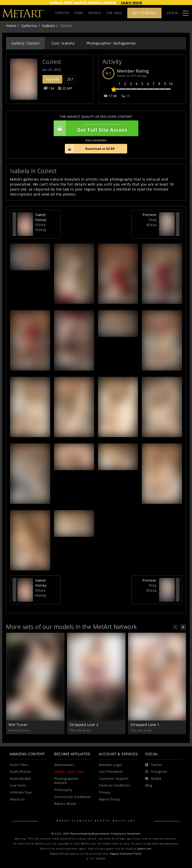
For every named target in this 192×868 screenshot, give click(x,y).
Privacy (105, 792)
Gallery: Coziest (25, 43)
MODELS (95, 13)
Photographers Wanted (66, 781)
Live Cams (18, 785)
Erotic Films (19, 765)
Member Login (110, 765)
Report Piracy (110, 799)
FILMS (79, 13)
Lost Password (110, 772)
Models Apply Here (69, 772)
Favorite (52, 79)
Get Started (144, 13)
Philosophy (63, 790)
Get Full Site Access (95, 128)
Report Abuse (65, 804)
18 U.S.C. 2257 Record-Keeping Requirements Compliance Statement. (96, 834)
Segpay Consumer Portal (126, 854)
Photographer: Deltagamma (111, 43)
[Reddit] (153, 779)
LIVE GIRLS (114, 13)
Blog (149, 785)
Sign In (172, 13)
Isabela (49, 26)
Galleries (29, 26)
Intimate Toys (21, 792)
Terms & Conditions (114, 785)
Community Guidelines (72, 797)
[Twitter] (154, 765)
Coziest (52, 62)
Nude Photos (20, 772)
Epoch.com (144, 849)
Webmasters (64, 765)
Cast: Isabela (63, 43)
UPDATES (62, 13)
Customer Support (114, 779)
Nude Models (20, 779)
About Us (17, 799)
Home (11, 26)
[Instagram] (156, 772)
